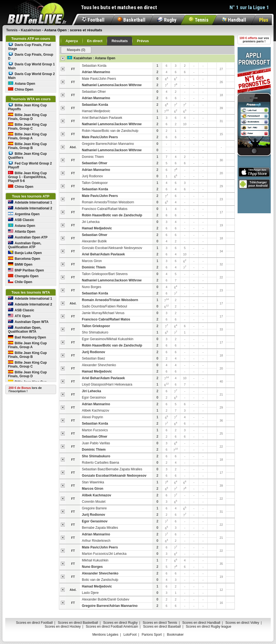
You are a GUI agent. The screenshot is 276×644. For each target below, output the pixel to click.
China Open (21, 89)
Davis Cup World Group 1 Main (31, 66)
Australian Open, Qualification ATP (25, 245)
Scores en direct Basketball (78, 623)
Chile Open (20, 282)
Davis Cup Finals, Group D (31, 56)
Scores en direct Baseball (162, 627)
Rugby (167, 20)
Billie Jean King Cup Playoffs (27, 107)
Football (93, 20)
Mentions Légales (105, 635)
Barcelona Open (24, 259)
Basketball (132, 20)
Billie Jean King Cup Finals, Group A (27, 136)
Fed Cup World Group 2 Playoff (30, 165)
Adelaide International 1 (30, 202)
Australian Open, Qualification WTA (25, 329)
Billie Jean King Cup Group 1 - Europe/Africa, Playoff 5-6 (27, 177)
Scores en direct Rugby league (209, 627)
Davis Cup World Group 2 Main (31, 76)
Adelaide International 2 (30, 208)
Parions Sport (152, 635)
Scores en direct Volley (242, 623)
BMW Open (20, 264)
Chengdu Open (23, 276)
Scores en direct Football (34, 623)
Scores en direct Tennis (160, 623)
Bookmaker (175, 635)
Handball (234, 20)
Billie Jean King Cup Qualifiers (27, 156)
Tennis (199, 20)
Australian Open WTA (28, 322)
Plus (264, 20)
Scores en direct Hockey (63, 627)
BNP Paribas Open (26, 270)
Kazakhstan (83, 58)
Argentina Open (24, 214)
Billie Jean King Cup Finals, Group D (27, 117)
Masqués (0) (76, 50)
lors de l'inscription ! (25, 389)
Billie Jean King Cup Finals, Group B (27, 146)
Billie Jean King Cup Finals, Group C (27, 126)
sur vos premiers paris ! (254, 40)
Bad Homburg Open (27, 337)
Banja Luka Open (25, 253)
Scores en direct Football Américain (112, 627)
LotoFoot (130, 635)
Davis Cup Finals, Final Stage (29, 47)
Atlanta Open (22, 231)
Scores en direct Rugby (120, 623)
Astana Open (22, 84)
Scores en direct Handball (201, 623)
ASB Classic (21, 220)
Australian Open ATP (28, 237)
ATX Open (19, 316)
